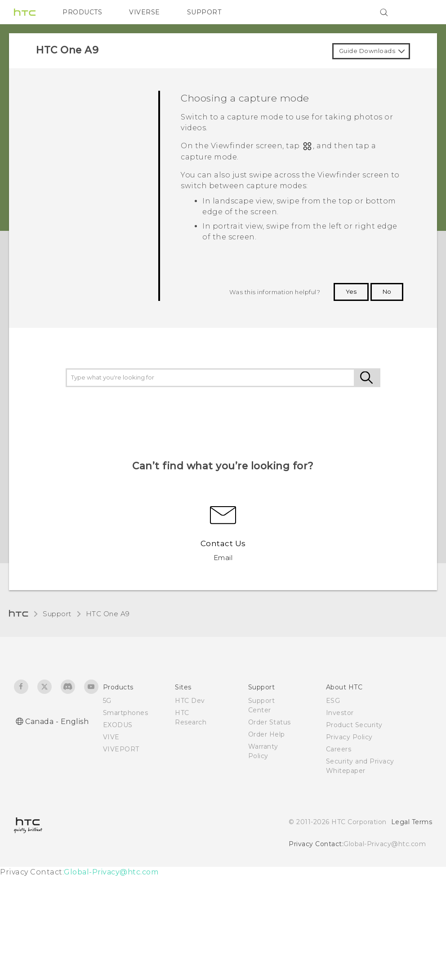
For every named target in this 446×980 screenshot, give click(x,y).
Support (57, 614)
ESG (333, 701)
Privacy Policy (349, 737)
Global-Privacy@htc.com (385, 844)
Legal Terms (412, 822)
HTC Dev (190, 701)
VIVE (111, 737)
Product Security (354, 725)
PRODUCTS (82, 12)
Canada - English (57, 722)
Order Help (267, 734)
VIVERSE (145, 12)
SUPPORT (204, 12)
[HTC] (25, 12)
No (387, 291)
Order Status (270, 722)
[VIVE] (420, 12)
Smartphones (126, 713)
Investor (340, 713)
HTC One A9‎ (108, 614)
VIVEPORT (121, 749)
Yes (351, 291)
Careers (339, 749)
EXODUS (118, 725)
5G (107, 701)
